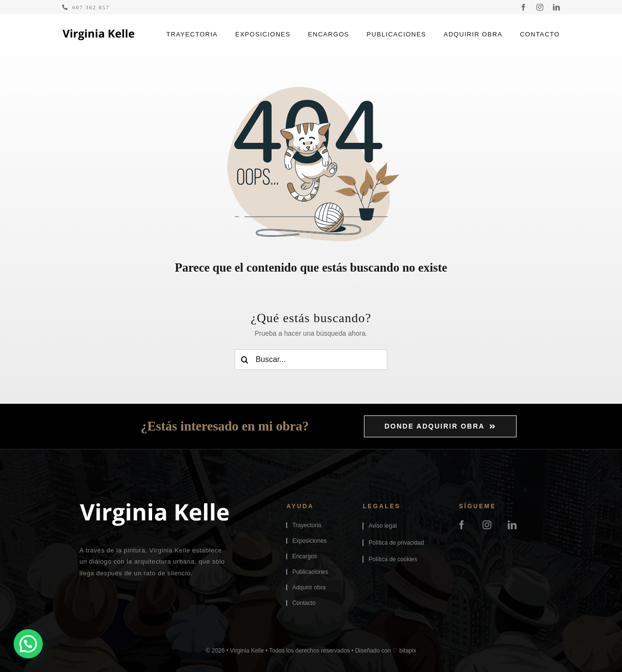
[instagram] (540, 7)
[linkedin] (556, 7)
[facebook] (523, 7)
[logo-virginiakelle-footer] (154, 506)
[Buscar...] (311, 360)
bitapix (408, 651)
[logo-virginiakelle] (98, 33)
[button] (28, 644)
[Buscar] (245, 360)
